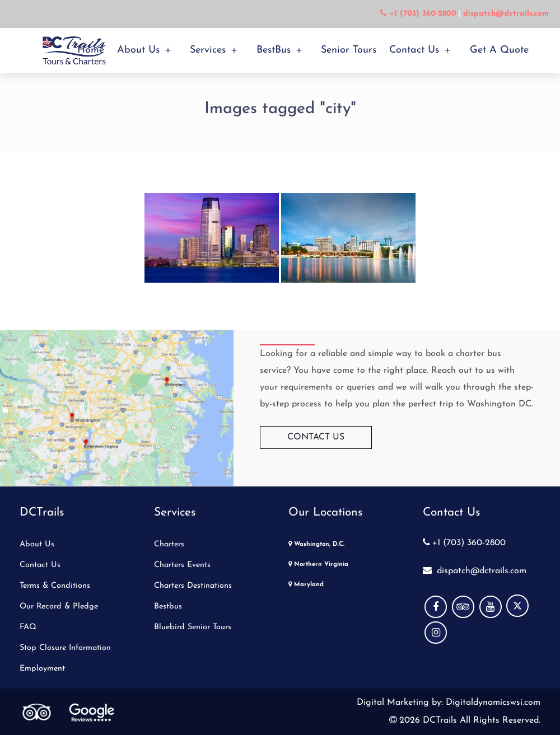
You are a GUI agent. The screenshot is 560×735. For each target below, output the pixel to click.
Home (91, 50)
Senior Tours (349, 50)
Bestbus (168, 607)
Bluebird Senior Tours (193, 627)
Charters (169, 544)
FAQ (28, 627)
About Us (138, 50)
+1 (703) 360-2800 (464, 543)
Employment (42, 669)
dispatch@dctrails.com (475, 571)
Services (208, 50)
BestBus (274, 50)
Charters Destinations (193, 586)
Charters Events (182, 565)
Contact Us (414, 50)
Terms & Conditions (55, 586)
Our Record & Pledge (59, 607)
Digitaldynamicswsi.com (492, 703)
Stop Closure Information (65, 648)
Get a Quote (499, 50)
